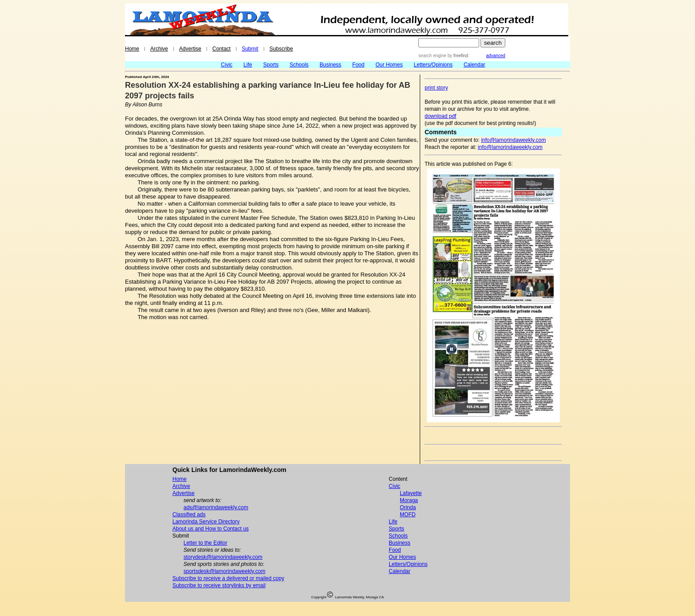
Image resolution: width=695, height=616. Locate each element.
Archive (159, 49)
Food (358, 65)
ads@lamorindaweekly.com (216, 507)
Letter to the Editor (205, 543)
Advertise (190, 49)
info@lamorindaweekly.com (513, 140)
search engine (432, 56)
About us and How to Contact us (211, 529)
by (457, 56)
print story (436, 88)
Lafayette (411, 493)
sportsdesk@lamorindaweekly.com (225, 571)
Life (248, 65)
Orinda (408, 507)
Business (330, 65)
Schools (299, 65)
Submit (250, 49)
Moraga (409, 500)
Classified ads (189, 515)
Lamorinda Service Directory (206, 522)
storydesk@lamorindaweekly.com (223, 557)
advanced (496, 56)
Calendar (474, 65)
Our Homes (389, 65)
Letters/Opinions (433, 65)
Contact (221, 49)
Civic (226, 65)
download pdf (440, 116)
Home (132, 49)
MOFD (408, 515)
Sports (271, 65)
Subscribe (281, 49)
